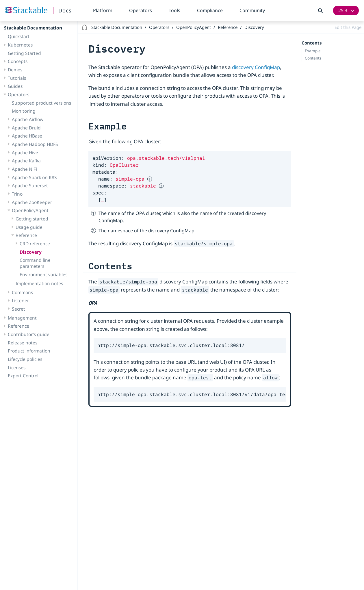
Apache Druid (26, 128)
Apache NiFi (24, 169)
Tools (174, 10)
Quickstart (19, 36)
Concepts (18, 61)
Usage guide (29, 227)
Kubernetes (20, 45)
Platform (103, 10)
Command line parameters (35, 263)
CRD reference (35, 244)
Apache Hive (25, 153)
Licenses (17, 368)
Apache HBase (27, 136)
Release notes (23, 343)
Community (252, 10)
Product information (29, 351)
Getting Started (24, 53)
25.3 (343, 10)
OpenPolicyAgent (30, 210)
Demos (15, 70)
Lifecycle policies (25, 359)
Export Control (23, 376)
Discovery (31, 252)
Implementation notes (39, 283)
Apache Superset (30, 185)
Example (313, 51)
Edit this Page (348, 27)
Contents (313, 58)
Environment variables (43, 274)
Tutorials (17, 78)
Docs (65, 10)
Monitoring (24, 111)
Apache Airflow (28, 119)
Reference (26, 235)
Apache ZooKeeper (32, 202)
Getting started (32, 219)
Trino (17, 194)
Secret (18, 309)
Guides (15, 86)
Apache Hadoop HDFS (35, 144)
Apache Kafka (26, 161)
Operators (141, 10)
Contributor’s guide (29, 334)
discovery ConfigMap (256, 67)
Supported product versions (41, 103)
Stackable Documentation (33, 28)
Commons (22, 292)
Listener (20, 300)
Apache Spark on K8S (34, 177)
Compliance (210, 10)
